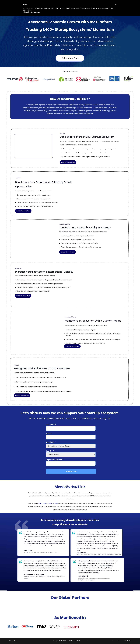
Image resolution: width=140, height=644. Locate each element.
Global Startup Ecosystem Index (48, 504)
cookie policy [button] (27, 10)
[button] (116, 5)
